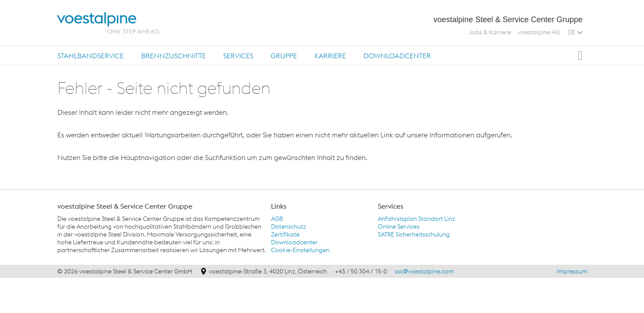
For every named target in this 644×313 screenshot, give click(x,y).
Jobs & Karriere (490, 32)
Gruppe (284, 56)
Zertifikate (285, 234)
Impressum (572, 271)
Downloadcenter (397, 56)
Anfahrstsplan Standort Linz (416, 219)
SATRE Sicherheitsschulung (414, 234)
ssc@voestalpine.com (424, 271)
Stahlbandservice (91, 56)
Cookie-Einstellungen (300, 250)
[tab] (91, 55)
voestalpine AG (539, 32)
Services (238, 56)
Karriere (330, 56)
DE (575, 32)
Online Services (399, 226)
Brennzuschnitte (173, 56)
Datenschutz (289, 226)
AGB (277, 219)
